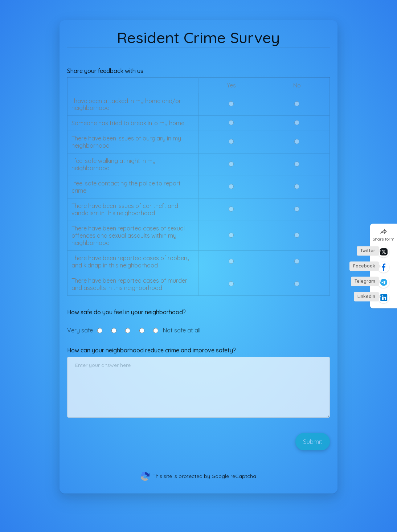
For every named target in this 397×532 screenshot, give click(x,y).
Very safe (80, 331)
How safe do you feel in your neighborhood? (126, 312)
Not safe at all (182, 331)
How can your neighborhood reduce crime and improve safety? (152, 350)
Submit (313, 441)
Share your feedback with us (105, 71)
